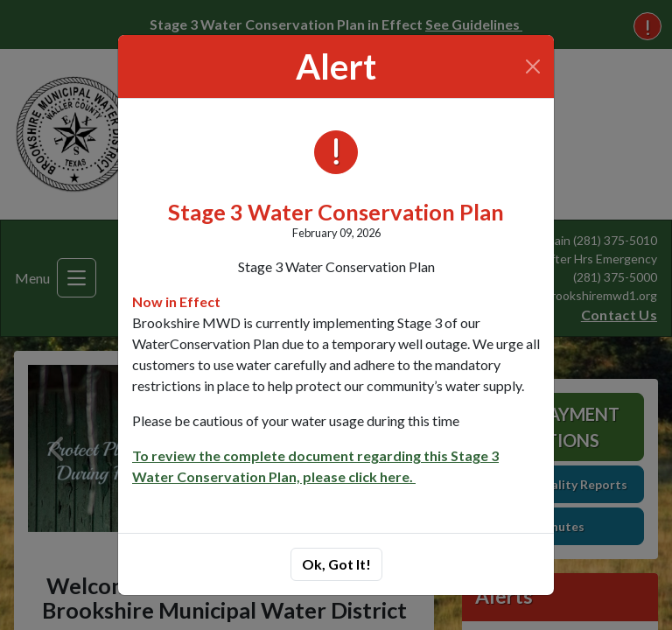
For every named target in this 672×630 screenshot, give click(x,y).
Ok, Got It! (336, 564)
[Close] (533, 66)
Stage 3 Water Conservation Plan (336, 212)
